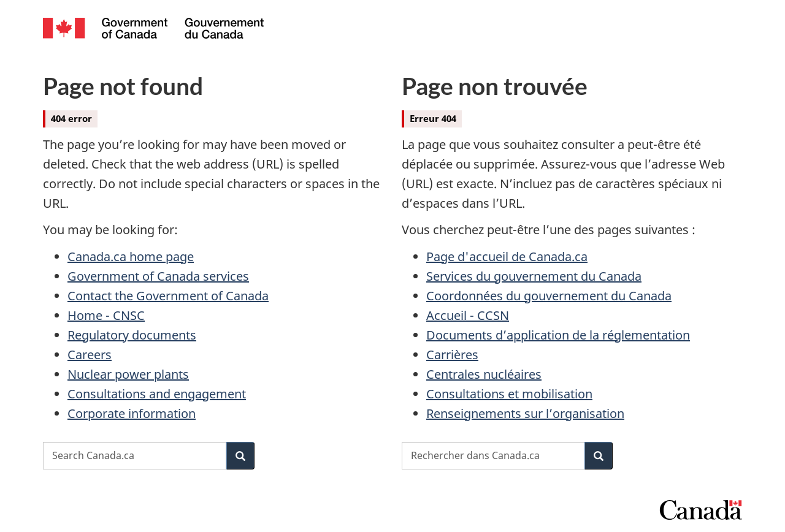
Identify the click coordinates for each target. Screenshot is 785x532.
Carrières (452, 355)
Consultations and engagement (157, 394)
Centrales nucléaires (484, 374)
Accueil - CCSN (468, 315)
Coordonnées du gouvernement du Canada (549, 296)
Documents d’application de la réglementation (558, 335)
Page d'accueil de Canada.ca (507, 256)
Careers (90, 355)
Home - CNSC (106, 315)
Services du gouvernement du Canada (534, 276)
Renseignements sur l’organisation (525, 413)
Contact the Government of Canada (168, 296)
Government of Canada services (158, 276)
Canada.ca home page (131, 256)
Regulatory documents (132, 335)
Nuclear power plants (128, 374)
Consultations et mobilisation (509, 394)
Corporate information (132, 413)
